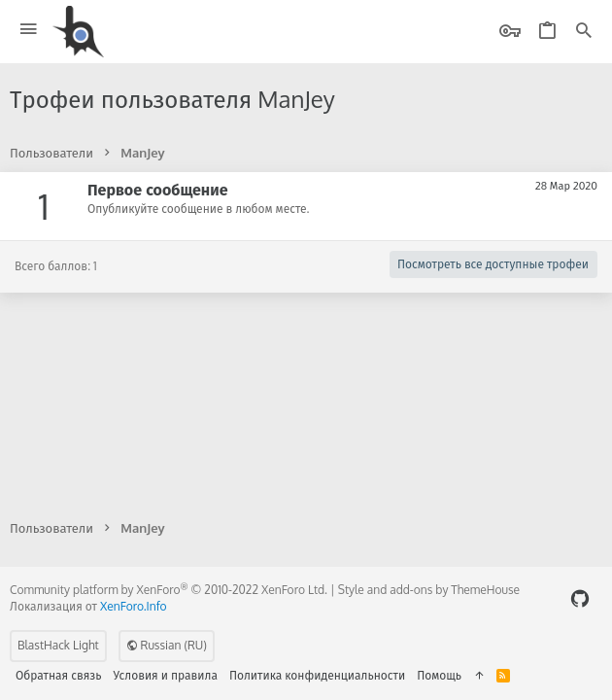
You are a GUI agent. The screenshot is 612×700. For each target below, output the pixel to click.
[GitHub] (580, 598)
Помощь (439, 675)
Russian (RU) (167, 645)
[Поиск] (584, 32)
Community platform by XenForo (169, 590)
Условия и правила (166, 675)
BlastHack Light (58, 645)
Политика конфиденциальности (317, 675)
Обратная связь (59, 675)
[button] (29, 30)
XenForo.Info (134, 606)
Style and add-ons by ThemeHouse (429, 590)
